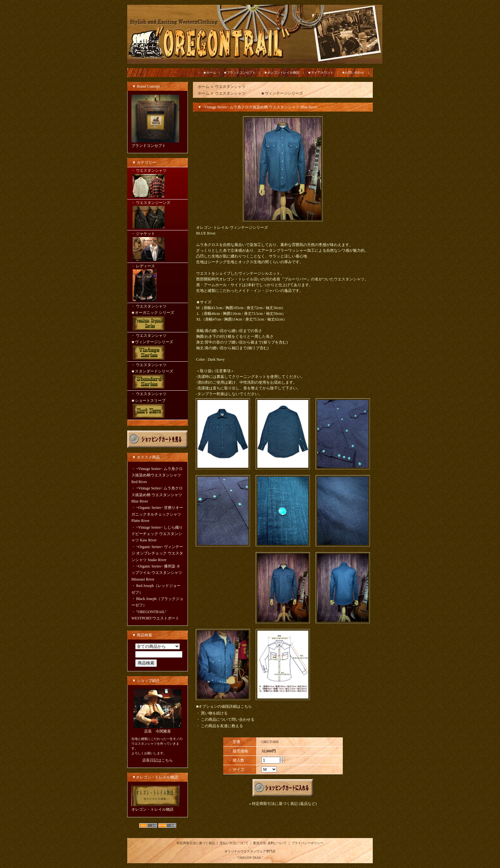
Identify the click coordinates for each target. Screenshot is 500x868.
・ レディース (158, 283)
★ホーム (210, 72)
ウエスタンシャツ (230, 87)
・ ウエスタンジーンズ (158, 215)
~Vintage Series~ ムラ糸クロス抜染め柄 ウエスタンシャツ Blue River (157, 495)
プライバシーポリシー (307, 843)
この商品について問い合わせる (228, 720)
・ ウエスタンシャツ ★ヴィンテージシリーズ (158, 347)
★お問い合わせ (353, 72)
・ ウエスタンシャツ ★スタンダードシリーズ (158, 377)
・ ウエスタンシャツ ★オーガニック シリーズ (158, 318)
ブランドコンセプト (149, 146)
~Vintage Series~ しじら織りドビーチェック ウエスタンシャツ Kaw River (157, 534)
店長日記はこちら (158, 760)
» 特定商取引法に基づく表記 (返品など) (283, 804)
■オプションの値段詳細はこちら (224, 706)
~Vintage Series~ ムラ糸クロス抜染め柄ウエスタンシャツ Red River (157, 475)
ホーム (203, 87)
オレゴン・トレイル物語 (152, 809)
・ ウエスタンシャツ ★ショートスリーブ (158, 406)
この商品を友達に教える (222, 726)
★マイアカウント (320, 72)
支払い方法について (234, 843)
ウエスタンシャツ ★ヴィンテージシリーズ (259, 93)
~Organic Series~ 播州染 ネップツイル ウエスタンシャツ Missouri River (157, 573)
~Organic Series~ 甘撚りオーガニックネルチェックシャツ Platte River (157, 514)
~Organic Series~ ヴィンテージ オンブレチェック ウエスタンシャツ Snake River (157, 553)
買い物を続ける (214, 713)
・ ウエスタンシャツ (158, 184)
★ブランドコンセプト (239, 72)
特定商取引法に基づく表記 (196, 843)
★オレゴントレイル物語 (282, 72)
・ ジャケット (158, 247)
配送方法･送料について (270, 843)
